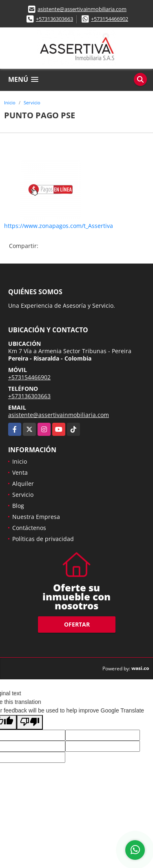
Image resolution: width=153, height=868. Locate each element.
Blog (18, 506)
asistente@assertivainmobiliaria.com (82, 9)
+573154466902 (110, 19)
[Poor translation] (30, 722)
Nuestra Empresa (36, 517)
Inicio (10, 103)
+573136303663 (54, 19)
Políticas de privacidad (43, 539)
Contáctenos (29, 528)
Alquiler (23, 484)
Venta (20, 472)
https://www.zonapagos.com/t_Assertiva (59, 226)
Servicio (32, 103)
